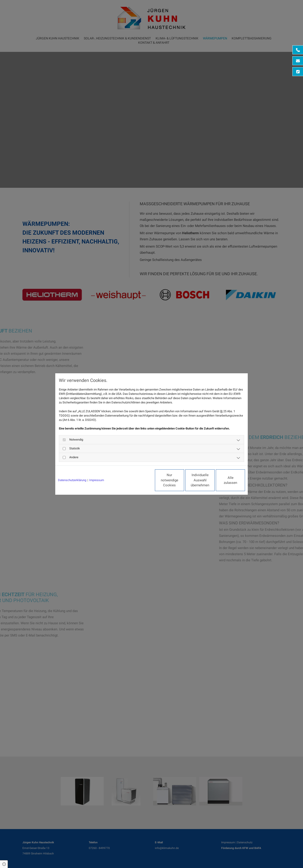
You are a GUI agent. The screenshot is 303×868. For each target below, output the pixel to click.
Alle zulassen (224, 480)
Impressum (97, 480)
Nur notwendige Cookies (138, 480)
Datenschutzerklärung (72, 480)
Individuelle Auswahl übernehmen (181, 480)
